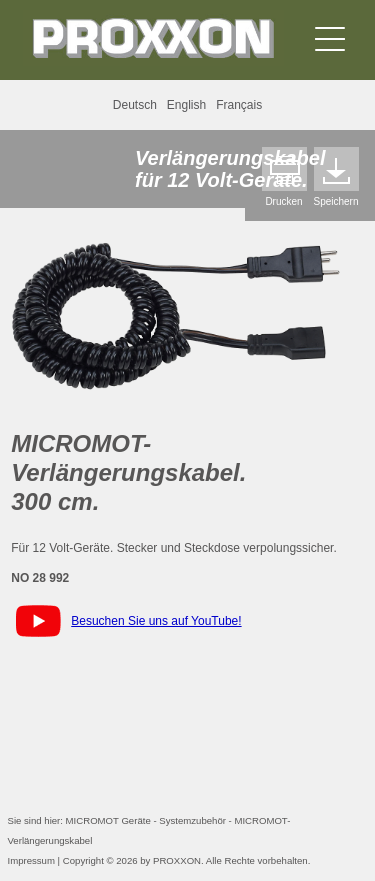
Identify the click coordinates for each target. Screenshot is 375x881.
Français (239, 105)
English (186, 105)
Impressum (31, 860)
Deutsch (135, 105)
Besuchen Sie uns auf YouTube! (156, 621)
